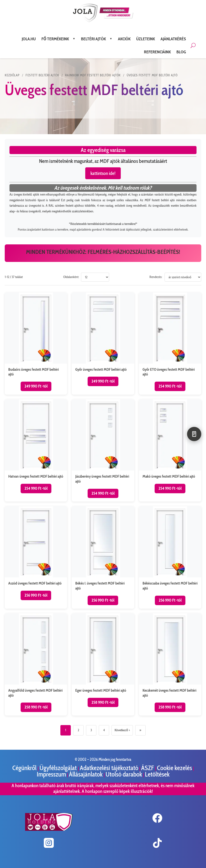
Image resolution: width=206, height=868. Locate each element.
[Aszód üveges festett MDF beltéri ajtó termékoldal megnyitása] (36, 557)
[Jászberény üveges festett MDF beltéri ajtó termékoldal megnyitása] (103, 450)
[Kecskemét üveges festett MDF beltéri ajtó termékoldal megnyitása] (170, 665)
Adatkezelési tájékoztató (109, 768)
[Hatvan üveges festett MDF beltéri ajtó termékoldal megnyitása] (36, 450)
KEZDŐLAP (12, 75)
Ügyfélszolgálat (59, 768)
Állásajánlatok (86, 774)
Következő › (122, 730)
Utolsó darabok (124, 774)
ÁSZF (148, 768)
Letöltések (157, 774)
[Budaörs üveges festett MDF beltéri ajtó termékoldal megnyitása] (36, 344)
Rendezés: (156, 277)
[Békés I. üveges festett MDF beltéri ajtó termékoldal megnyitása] (103, 557)
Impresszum (51, 774)
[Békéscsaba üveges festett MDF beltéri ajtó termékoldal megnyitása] (170, 557)
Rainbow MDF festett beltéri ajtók (93, 75)
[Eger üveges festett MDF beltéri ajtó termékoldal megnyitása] (103, 665)
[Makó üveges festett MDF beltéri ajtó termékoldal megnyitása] (170, 450)
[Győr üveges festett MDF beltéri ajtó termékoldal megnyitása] (103, 344)
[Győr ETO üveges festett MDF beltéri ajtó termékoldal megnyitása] (170, 344)
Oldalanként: (71, 277)
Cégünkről (25, 768)
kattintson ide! (103, 173)
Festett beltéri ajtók (42, 75)
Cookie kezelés (175, 768)
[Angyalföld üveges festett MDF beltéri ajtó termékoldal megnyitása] (36, 665)
